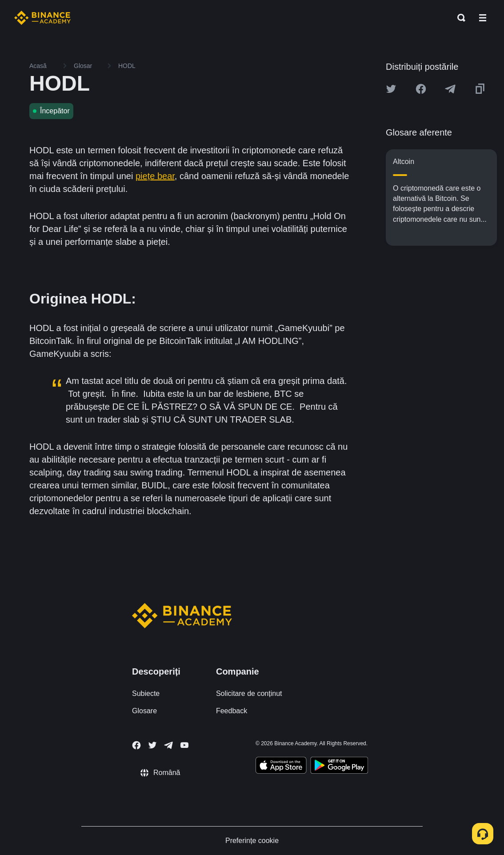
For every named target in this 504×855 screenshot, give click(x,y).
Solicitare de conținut (249, 693)
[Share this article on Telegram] (450, 89)
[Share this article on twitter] (391, 89)
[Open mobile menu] (483, 18)
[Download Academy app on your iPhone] (281, 767)
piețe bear (155, 176)
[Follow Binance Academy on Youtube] (184, 745)
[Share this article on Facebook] (421, 89)
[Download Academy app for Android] (339, 767)
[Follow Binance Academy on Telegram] (168, 745)
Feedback (232, 711)
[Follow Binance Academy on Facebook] (136, 745)
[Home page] (42, 18)
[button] (483, 18)
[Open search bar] (459, 18)
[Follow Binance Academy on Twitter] (152, 745)
